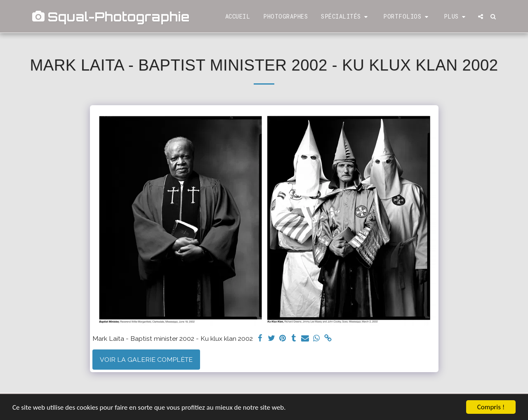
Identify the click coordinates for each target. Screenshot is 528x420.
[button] (345, 17)
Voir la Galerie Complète (146, 360)
